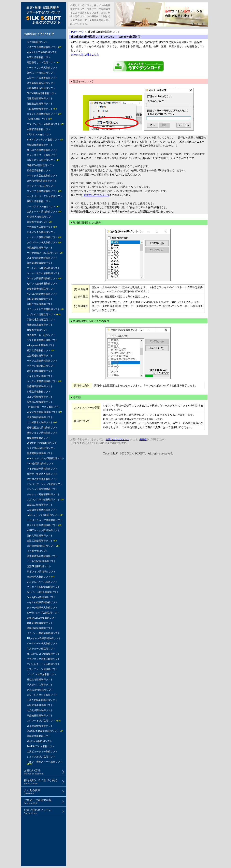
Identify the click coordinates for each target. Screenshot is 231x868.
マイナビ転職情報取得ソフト (42, 602)
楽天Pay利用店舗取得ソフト (42, 181)
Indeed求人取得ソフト (41, 577)
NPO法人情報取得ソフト (40, 217)
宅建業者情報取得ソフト (40, 98)
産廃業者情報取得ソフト (40, 299)
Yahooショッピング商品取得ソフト (46, 458)
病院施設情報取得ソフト (40, 248)
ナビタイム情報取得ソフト (44, 314)
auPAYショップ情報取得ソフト (43, 530)
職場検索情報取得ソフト (40, 628)
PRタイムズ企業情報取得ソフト (44, 638)
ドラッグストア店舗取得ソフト (45, 309)
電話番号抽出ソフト (39, 222)
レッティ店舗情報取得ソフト (44, 381)
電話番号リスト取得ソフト (43, 62)
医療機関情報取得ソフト (40, 386)
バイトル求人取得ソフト (40, 376)
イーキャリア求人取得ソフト (42, 68)
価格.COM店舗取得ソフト (41, 165)
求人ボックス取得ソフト (40, 685)
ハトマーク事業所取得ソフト (44, 237)
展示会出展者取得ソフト (40, 325)
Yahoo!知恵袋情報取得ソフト (44, 412)
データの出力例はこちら (85, 54)
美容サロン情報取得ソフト (43, 160)
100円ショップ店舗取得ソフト (43, 613)
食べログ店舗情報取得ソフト (42, 150)
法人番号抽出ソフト (37, 551)
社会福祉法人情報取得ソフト (42, 428)
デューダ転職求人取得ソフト (42, 608)
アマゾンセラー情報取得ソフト (45, 124)
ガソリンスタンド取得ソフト (42, 695)
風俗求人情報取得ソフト (40, 402)
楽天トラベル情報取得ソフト (44, 212)
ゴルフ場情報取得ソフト (40, 397)
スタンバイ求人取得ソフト (44, 721)
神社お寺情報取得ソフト (40, 680)
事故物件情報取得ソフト (40, 716)
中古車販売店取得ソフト (42, 227)
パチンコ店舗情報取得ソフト (42, 361)
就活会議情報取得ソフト (40, 371)
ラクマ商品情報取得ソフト (41, 448)
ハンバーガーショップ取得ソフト (45, 484)
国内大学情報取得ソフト (40, 536)
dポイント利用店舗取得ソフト (43, 592)
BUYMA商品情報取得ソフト (42, 93)
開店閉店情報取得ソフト (40, 453)
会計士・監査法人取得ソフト (42, 474)
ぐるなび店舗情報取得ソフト (44, 47)
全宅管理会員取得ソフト (40, 705)
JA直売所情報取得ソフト (40, 690)
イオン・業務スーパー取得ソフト (45, 763)
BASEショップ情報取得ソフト (45, 515)
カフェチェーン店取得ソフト (42, 669)
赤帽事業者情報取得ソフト (41, 289)
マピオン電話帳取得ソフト (41, 366)
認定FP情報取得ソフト (39, 566)
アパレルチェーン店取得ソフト (43, 664)
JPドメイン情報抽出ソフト (41, 572)
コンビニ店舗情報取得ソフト (44, 191)
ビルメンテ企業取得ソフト (41, 232)
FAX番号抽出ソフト (39, 119)
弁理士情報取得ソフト (39, 392)
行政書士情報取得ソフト (40, 104)
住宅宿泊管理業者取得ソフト (42, 479)
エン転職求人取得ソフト (42, 422)
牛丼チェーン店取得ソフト (41, 649)
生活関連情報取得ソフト (40, 356)
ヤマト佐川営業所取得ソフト (42, 340)
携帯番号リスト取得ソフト (41, 335)
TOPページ (77, 32)
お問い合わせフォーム (118, 439)
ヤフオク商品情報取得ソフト (44, 278)
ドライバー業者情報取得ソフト (43, 633)
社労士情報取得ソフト (41, 350)
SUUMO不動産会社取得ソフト (45, 731)
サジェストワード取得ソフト (42, 155)
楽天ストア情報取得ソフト (41, 73)
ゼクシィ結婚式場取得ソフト (42, 284)
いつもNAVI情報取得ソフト (41, 561)
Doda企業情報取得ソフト (40, 464)
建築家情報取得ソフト (39, 736)
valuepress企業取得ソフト (41, 345)
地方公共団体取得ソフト (40, 710)
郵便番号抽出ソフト (37, 330)
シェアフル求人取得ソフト (41, 757)
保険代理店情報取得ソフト (41, 320)
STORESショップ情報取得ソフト (45, 520)
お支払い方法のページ (96, 195)
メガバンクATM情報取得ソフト (45, 500)
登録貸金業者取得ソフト (40, 145)
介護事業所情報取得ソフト (41, 88)
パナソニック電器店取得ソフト (43, 659)
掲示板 (143, 439)
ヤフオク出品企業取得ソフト (42, 176)
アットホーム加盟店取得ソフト (43, 268)
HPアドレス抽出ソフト (39, 134)
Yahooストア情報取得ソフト (42, 52)
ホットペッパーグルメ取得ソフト (45, 196)
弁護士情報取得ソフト (39, 57)
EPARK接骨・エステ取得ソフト (44, 407)
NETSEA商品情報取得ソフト (42, 294)
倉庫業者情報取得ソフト (40, 623)
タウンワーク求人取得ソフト (44, 242)
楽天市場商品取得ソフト (40, 417)
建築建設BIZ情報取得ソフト (42, 618)
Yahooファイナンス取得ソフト (45, 140)
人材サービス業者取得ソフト (42, 78)
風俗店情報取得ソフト (39, 170)
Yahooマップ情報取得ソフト (42, 443)
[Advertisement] (44, 845)
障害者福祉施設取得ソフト (41, 83)
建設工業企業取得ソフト (42, 541)
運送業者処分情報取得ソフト (42, 556)
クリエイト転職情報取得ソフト (43, 587)
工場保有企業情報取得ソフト (42, 510)
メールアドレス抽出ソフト (43, 206)
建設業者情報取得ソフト (40, 263)
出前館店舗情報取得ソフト (43, 546)
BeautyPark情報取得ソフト (41, 597)
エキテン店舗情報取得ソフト (44, 114)
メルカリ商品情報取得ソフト (42, 258)
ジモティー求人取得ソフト (41, 186)
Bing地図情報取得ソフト (40, 726)
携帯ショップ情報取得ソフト (42, 433)
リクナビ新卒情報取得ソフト (44, 525)
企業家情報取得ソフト (39, 129)
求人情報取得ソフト (37, 42)
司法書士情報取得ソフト (42, 109)
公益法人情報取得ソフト (40, 505)
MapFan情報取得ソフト (39, 741)
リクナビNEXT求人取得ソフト (45, 253)
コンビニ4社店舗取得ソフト (42, 674)
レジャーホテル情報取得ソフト (43, 273)
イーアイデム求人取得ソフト (42, 644)
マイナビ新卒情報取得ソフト (42, 469)
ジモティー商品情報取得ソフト (43, 494)
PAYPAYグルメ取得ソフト (41, 746)
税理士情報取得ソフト (39, 201)
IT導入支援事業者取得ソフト (42, 700)
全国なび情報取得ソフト (40, 304)
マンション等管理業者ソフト (42, 489)
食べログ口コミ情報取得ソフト (43, 654)
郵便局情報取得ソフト (39, 438)
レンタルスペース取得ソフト (42, 582)
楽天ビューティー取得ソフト (42, 752)
